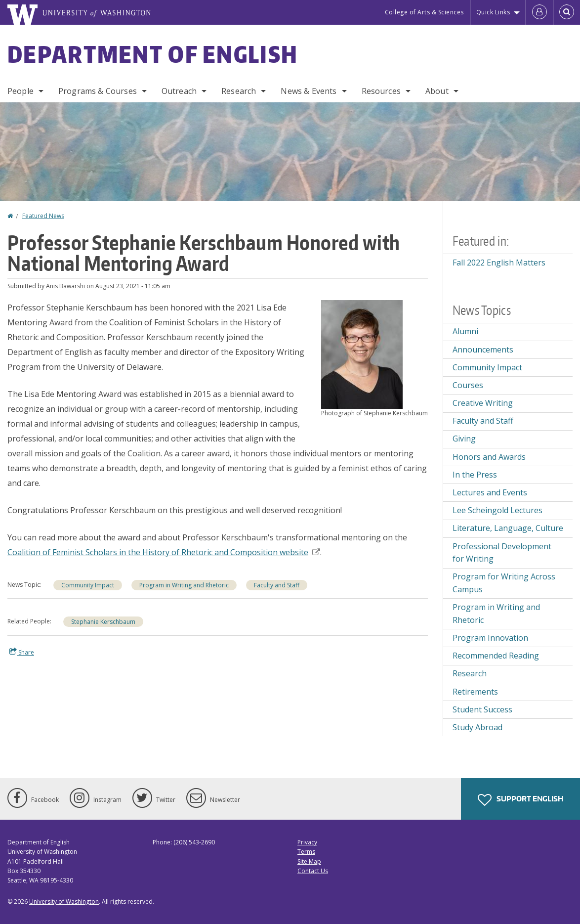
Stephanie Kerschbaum (103, 622)
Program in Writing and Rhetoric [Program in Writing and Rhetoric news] (184, 585)
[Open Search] (567, 12)
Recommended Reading (496, 656)
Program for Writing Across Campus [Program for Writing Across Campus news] (504, 583)
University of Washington (64, 902)
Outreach (179, 91)
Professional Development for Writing (502, 553)
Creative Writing (483, 403)
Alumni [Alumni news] (465, 331)
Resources (381, 91)
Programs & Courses (98, 91)
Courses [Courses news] (468, 385)
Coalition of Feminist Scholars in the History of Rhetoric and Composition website (164, 552)
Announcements (483, 350)
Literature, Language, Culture (508, 528)
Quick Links (493, 12)
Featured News (43, 216)
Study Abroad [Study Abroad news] (477, 727)
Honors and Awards (489, 457)
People (21, 91)
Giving (464, 439)
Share (22, 652)
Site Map (309, 861)
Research (239, 91)
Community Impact (88, 585)
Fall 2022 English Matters (499, 263)
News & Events (309, 91)
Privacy (307, 842)
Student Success (482, 709)
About (437, 91)
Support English (520, 800)
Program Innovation (490, 638)
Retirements (475, 692)
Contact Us (313, 871)
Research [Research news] (470, 673)
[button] (362, 353)
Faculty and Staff (483, 421)
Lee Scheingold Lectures (497, 510)
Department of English (153, 54)
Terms (306, 852)
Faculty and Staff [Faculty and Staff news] (277, 585)
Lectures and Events (490, 492)
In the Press (475, 475)
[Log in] (539, 12)
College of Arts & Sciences (424, 12)
